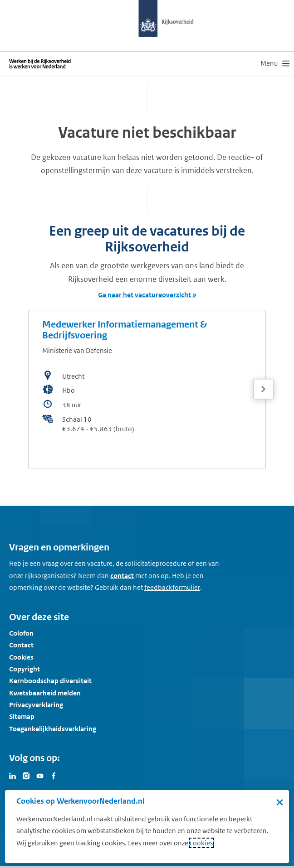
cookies (201, 843)
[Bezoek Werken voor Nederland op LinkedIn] (13, 775)
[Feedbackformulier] (172, 588)
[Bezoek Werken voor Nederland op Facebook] (54, 775)
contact (122, 576)
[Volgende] (263, 389)
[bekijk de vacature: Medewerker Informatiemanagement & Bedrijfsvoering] (147, 389)
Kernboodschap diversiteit (50, 681)
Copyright (24, 669)
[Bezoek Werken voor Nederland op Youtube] (40, 775)
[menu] (275, 63)
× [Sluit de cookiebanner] (280, 802)
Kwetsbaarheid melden (45, 693)
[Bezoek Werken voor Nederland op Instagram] (26, 775)
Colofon (21, 633)
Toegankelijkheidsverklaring (53, 729)
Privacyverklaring (36, 705)
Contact (21, 645)
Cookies (21, 657)
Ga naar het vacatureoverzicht (145, 295)
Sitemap (22, 716)
